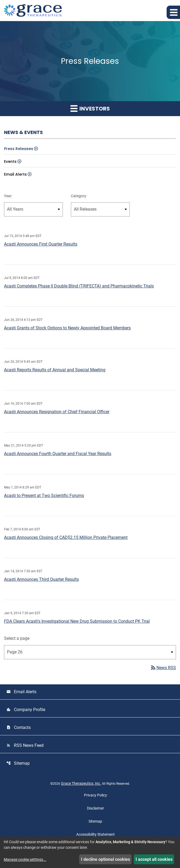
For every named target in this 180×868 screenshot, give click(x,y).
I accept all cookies (154, 859)
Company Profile (26, 710)
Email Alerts (15, 174)
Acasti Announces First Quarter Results (41, 244)
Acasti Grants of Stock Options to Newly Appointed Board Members (67, 328)
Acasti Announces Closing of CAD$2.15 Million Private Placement (66, 537)
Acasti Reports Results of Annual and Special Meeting (55, 370)
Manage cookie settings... (25, 859)
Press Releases (19, 149)
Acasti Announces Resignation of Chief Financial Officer (57, 412)
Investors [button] (90, 109)
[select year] (33, 209)
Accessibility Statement (95, 834)
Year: (8, 196)
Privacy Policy (95, 795)
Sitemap (18, 763)
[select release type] (100, 209)
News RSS (163, 668)
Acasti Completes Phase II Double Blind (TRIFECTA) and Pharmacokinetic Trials (79, 286)
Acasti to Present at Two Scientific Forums (44, 496)
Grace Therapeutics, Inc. (81, 783)
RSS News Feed (25, 745)
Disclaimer (95, 808)
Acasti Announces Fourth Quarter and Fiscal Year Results (58, 454)
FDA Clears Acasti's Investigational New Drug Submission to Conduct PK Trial (77, 621)
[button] (173, 12)
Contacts (19, 727)
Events (10, 161)
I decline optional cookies (106, 859)
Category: (79, 196)
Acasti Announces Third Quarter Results (41, 579)
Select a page (17, 638)
